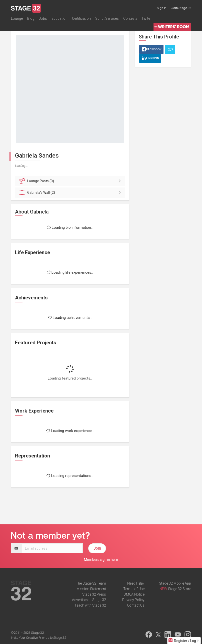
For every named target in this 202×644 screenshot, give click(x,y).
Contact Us (136, 605)
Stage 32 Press (94, 594)
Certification (81, 18)
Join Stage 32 (181, 8)
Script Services (107, 18)
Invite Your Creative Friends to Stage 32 (38, 638)
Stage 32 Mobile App (175, 583)
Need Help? (136, 583)
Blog (31, 18)
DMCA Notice (134, 594)
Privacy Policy (133, 600)
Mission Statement (91, 589)
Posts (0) (71, 181)
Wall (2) (71, 193)
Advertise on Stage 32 (89, 600)
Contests (130, 18)
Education (59, 18)
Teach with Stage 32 (90, 605)
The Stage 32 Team (91, 583)
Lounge (17, 18)
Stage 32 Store (179, 589)
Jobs (43, 18)
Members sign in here (101, 560)
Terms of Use (134, 589)
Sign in (162, 8)
